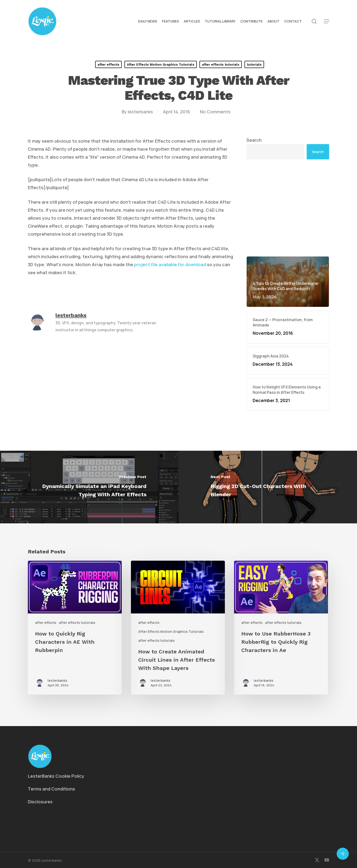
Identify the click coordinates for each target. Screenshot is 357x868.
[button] (327, 21)
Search (254, 140)
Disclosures (40, 802)
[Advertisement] (288, 208)
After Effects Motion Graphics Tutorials (161, 64)
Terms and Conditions (51, 789)
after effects (108, 64)
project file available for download (170, 264)
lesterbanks (140, 112)
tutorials (254, 64)
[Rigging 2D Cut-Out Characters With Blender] (268, 487)
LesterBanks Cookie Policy (56, 776)
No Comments (215, 112)
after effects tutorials (221, 64)
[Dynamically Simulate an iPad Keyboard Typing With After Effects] (89, 487)
